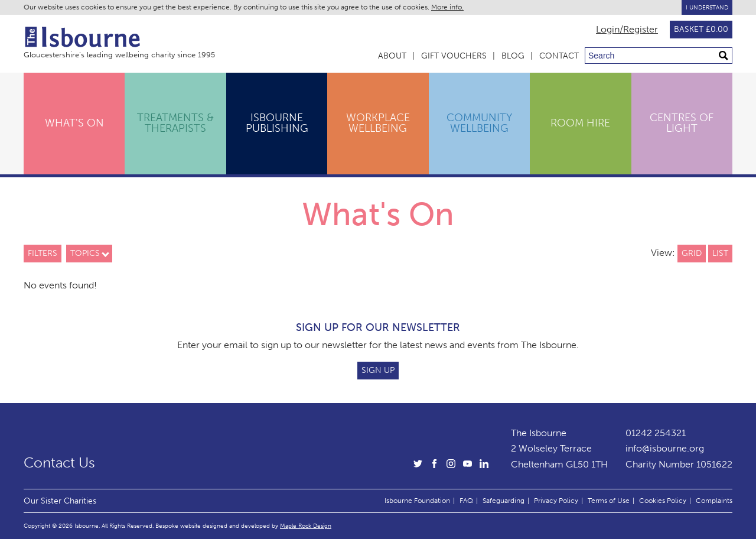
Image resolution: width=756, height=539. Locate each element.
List (720, 253)
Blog (513, 56)
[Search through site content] (659, 56)
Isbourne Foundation (417, 501)
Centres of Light (682, 123)
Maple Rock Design (306, 526)
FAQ (466, 501)
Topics (85, 253)
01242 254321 (656, 433)
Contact (559, 56)
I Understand (707, 7)
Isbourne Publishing (277, 123)
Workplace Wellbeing (378, 123)
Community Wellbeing (479, 123)
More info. (447, 7)
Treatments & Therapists (175, 123)
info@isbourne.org (665, 448)
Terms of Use (609, 501)
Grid (692, 253)
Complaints (714, 501)
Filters (43, 253)
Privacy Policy (556, 501)
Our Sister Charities (60, 501)
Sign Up (378, 370)
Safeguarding (504, 501)
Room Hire (580, 123)
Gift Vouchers (454, 56)
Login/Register (627, 30)
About (392, 56)
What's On (74, 123)
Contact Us (59, 463)
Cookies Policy (663, 501)
